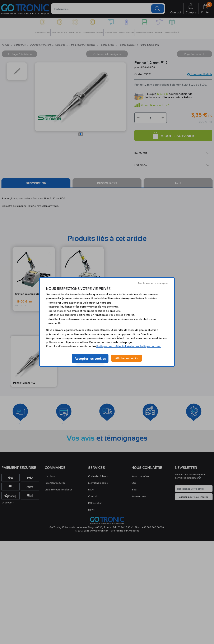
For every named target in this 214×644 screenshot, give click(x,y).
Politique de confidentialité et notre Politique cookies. (129, 346)
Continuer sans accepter (153, 283)
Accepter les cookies (90, 358)
